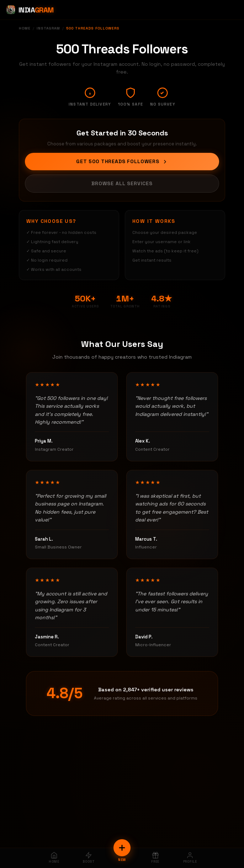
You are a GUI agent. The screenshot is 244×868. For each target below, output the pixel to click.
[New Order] (122, 848)
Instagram (48, 28)
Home (25, 28)
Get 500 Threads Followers (122, 161)
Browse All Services (122, 183)
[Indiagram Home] (30, 10)
